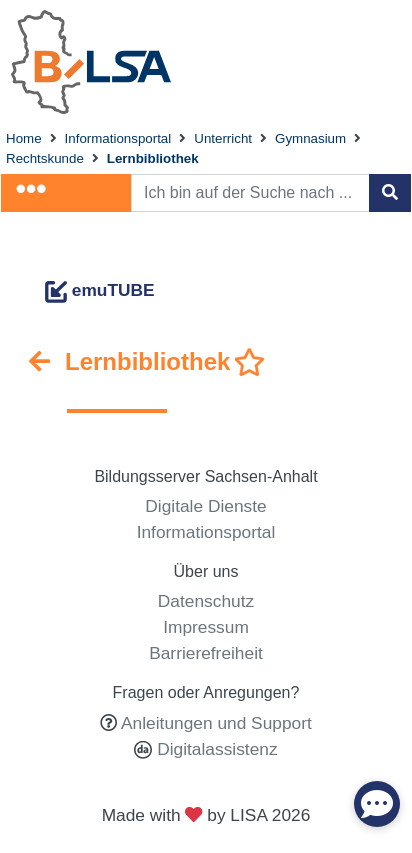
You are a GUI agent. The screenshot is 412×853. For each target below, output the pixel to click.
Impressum (206, 627)
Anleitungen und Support (216, 723)
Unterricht (223, 138)
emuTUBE (100, 290)
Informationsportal (118, 138)
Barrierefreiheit (206, 653)
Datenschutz (206, 601)
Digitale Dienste (205, 506)
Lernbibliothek (153, 158)
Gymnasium (310, 138)
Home (24, 138)
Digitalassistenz (214, 749)
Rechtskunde (45, 158)
